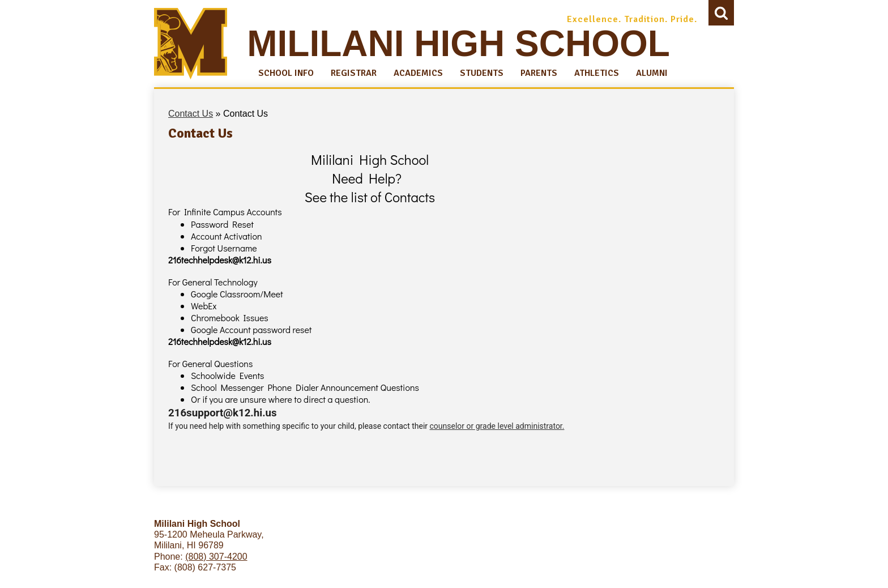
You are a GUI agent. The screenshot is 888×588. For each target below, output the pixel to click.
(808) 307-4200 (216, 557)
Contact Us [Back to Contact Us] (191, 114)
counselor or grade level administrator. (497, 426)
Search (721, 16)
